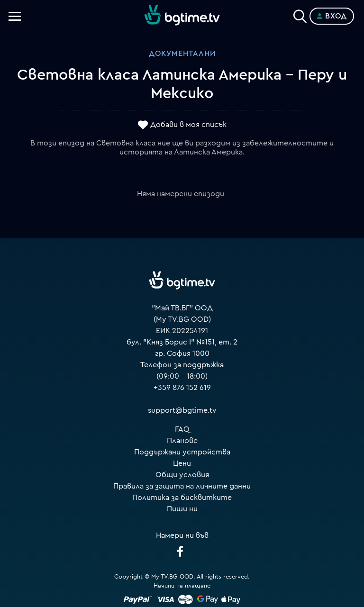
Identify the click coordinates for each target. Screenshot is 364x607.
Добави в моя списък (188, 125)
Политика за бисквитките (182, 498)
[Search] (300, 14)
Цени (182, 463)
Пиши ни (182, 509)
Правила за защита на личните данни (182, 486)
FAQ (182, 429)
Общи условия (182, 475)
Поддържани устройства (182, 452)
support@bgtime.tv (182, 410)
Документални (182, 54)
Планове (182, 441)
